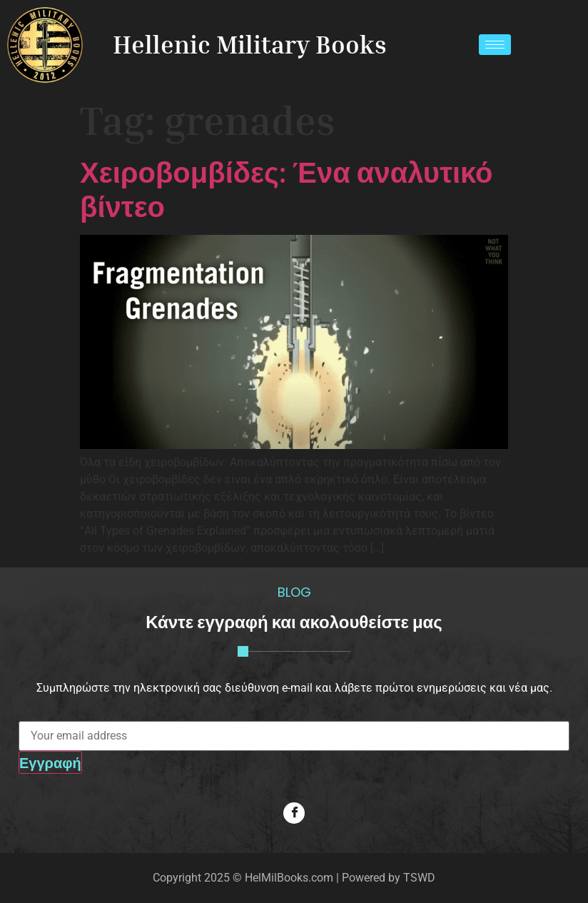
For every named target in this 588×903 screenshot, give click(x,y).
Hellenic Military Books (250, 44)
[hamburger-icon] (495, 45)
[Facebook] (294, 813)
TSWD (419, 878)
